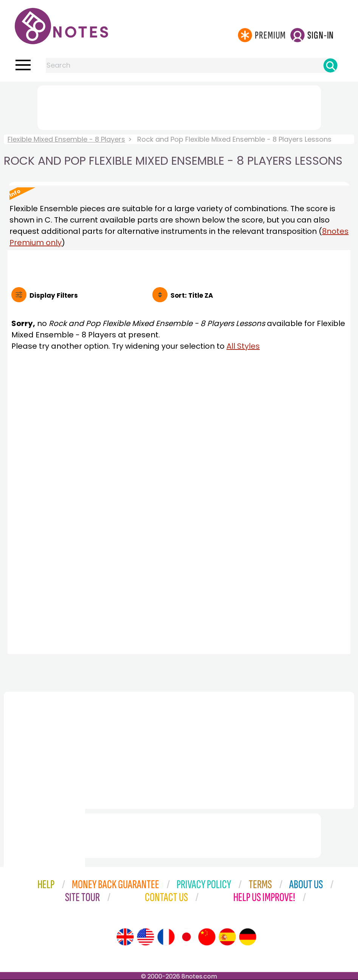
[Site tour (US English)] (146, 937)
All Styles (243, 346)
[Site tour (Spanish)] (227, 937)
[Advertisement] (179, 106)
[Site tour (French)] (166, 937)
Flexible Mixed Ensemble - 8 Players (66, 139)
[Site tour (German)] (248, 937)
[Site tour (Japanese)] (186, 937)
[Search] (330, 65)
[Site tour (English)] (125, 937)
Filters (54, 295)
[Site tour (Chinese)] (207, 937)
